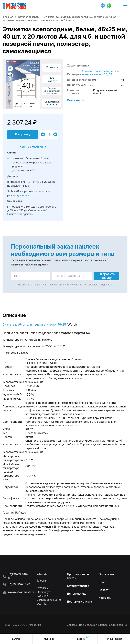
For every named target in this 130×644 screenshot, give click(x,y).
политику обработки (75, 285)
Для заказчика (77, 594)
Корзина (83, 637)
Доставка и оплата (79, 602)
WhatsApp (43, 574)
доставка (23, 195)
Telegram (42, 581)
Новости (104, 590)
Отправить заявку (107, 276)
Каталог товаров (78, 586)
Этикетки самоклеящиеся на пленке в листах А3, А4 (101, 73)
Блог (102, 582)
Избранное (49, 639)
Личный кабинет (114, 639)
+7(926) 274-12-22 (19, 584)
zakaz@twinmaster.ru (22, 592)
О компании (107, 574)
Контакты (105, 598)
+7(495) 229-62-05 (117, 5)
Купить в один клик (33, 147)
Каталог (16, 639)
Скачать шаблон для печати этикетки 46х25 (34, 325)
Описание (74, 100)
